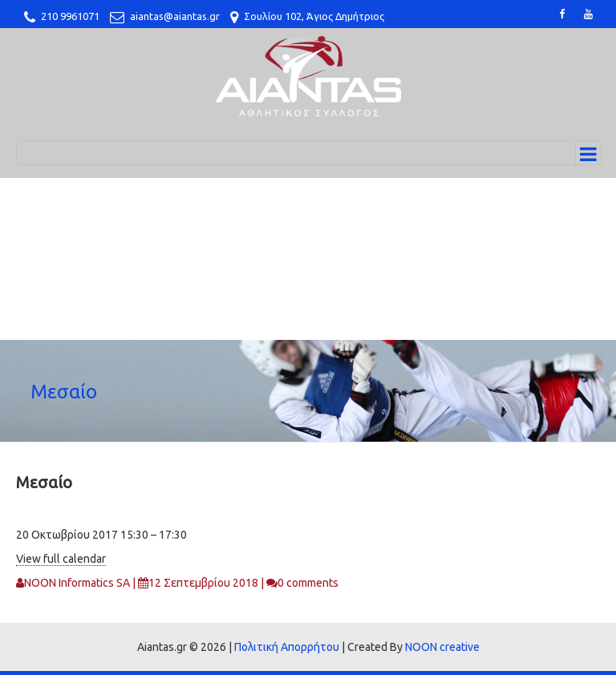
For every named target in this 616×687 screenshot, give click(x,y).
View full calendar (61, 559)
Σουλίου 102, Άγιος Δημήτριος (314, 16)
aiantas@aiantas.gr (175, 16)
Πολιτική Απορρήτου (287, 647)
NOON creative (442, 647)
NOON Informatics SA (77, 583)
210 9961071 (70, 16)
